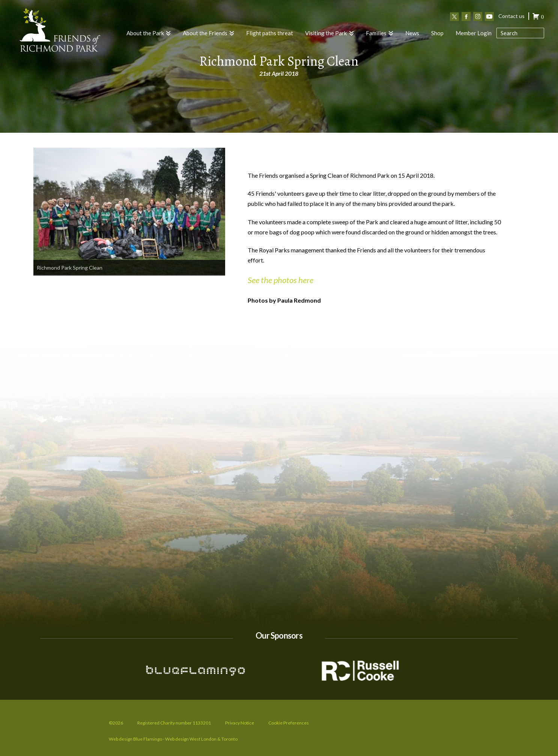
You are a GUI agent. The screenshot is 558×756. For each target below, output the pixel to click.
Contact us (511, 16)
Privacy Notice (240, 723)
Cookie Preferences (289, 723)
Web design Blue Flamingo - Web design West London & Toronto (173, 739)
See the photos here (281, 280)
